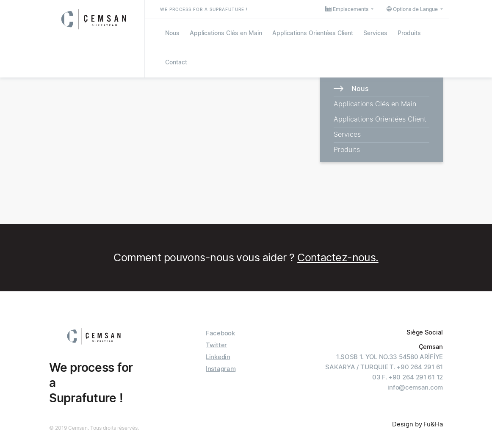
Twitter (216, 345)
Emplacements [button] (347, 9)
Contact (176, 62)
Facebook (220, 333)
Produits (409, 33)
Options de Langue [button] (413, 9)
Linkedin (218, 357)
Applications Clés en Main (226, 33)
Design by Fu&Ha (417, 424)
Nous (172, 33)
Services (375, 33)
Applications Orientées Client (313, 33)
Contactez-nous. (338, 257)
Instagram (221, 369)
